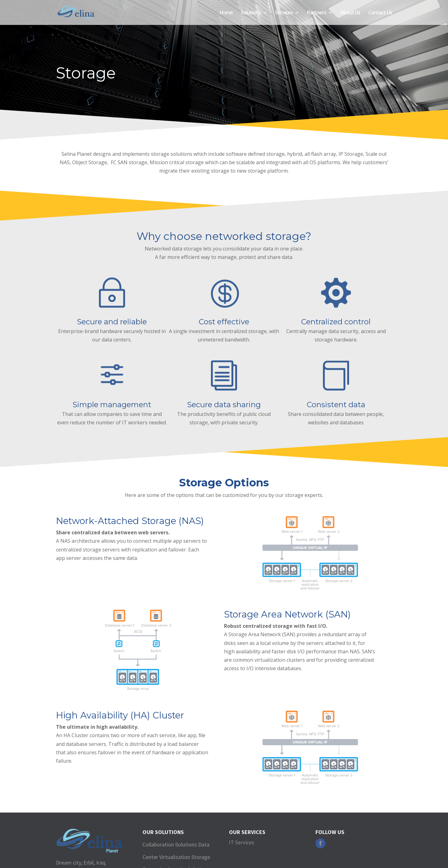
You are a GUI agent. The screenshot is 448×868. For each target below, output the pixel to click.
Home (226, 13)
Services (284, 13)
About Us (350, 13)
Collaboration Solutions (170, 844)
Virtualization (175, 857)
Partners (317, 13)
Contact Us (380, 13)
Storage (201, 857)
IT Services (242, 842)
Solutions (251, 13)
